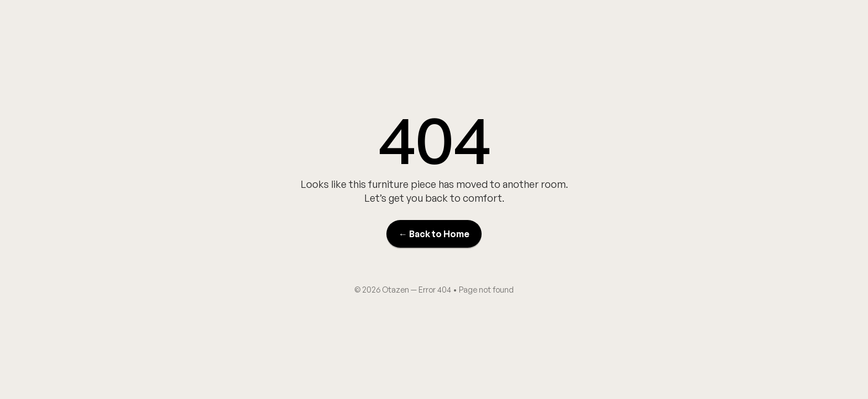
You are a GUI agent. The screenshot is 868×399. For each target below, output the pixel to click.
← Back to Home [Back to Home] (434, 234)
